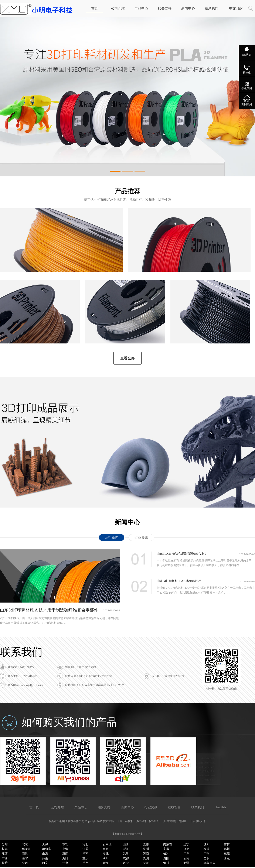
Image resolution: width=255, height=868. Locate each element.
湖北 (106, 854)
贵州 (146, 858)
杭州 (146, 849)
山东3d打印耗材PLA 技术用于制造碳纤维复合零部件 (49, 610)
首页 (95, 8)
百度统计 (198, 821)
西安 (45, 863)
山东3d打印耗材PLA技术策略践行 (179, 581)
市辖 (65, 844)
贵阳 (166, 858)
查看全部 (127, 358)
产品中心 (141, 8)
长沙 (166, 854)
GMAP (154, 821)
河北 (85, 844)
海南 (45, 858)
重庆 (85, 858)
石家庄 (107, 844)
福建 (207, 849)
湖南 (146, 854)
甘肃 (65, 863)
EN (240, 8)
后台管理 (169, 821)
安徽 (166, 849)
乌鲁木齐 (210, 863)
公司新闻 (112, 537)
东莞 (227, 854)
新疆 (186, 863)
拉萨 (5, 863)
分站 (5, 844)
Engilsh (221, 807)
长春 (5, 849)
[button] (115, 171)
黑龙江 (26, 849)
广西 (5, 858)
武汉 (126, 854)
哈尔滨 (47, 849)
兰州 (85, 863)
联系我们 (211, 8)
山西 (126, 844)
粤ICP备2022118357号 (127, 834)
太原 (146, 844)
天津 (45, 844)
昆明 (207, 858)
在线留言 (174, 807)
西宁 (126, 863)
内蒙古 (168, 844)
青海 (106, 863)
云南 (186, 858)
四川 (106, 858)
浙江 (126, 849)
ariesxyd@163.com (32, 685)
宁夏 (146, 863)
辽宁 (186, 844)
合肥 (186, 849)
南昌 (25, 854)
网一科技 (125, 821)
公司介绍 (118, 8)
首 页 (34, 807)
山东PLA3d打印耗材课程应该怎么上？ (182, 554)
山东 (45, 854)
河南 (85, 854)
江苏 (85, 849)
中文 (232, 8)
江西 (5, 854)
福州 (227, 849)
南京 (106, 849)
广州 (207, 854)
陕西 (25, 863)
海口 (65, 858)
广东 (186, 854)
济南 (65, 854)
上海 (65, 849)
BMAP (141, 821)
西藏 (227, 858)
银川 (166, 863)
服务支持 (165, 8)
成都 (126, 858)
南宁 (25, 858)
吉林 (227, 844)
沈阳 (207, 844)
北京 (25, 844)
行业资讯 (141, 537)
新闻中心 (188, 8)
